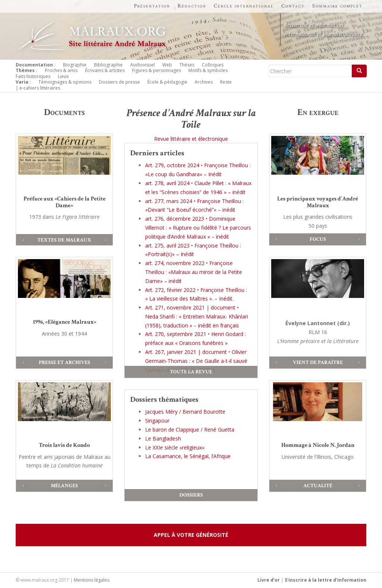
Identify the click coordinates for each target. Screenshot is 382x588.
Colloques (213, 65)
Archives (204, 82)
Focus (318, 239)
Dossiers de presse (119, 82)
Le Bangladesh (163, 438)
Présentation (152, 6)
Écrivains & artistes (105, 70)
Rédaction (192, 6)
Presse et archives (65, 363)
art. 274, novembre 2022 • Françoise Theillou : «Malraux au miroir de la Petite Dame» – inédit (194, 272)
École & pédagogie (167, 82)
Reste (226, 82)
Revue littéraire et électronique (191, 139)
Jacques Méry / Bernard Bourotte (185, 412)
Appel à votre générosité (191, 535)
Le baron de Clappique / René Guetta (190, 430)
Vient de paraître (318, 363)
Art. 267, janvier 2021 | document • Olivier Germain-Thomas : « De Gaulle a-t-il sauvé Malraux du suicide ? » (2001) (196, 361)
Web (167, 65)
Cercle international (244, 6)
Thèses (187, 65)
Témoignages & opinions (65, 82)
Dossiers (191, 495)
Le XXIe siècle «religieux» (175, 447)
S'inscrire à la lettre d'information (325, 580)
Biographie (75, 65)
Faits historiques (33, 76)
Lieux (63, 76)
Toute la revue (191, 372)
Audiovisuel (143, 65)
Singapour (157, 421)
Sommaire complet (337, 6)
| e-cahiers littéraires (38, 88)
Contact (293, 6)
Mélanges (64, 486)
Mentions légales (92, 580)
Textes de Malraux (64, 240)
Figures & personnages (156, 70)
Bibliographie (108, 65)
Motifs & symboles (208, 70)
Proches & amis (61, 70)
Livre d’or (269, 580)
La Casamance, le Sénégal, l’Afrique (188, 456)
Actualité (318, 486)
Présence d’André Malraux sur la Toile (191, 119)
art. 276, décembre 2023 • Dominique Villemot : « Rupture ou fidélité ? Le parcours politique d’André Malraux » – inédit (198, 228)
